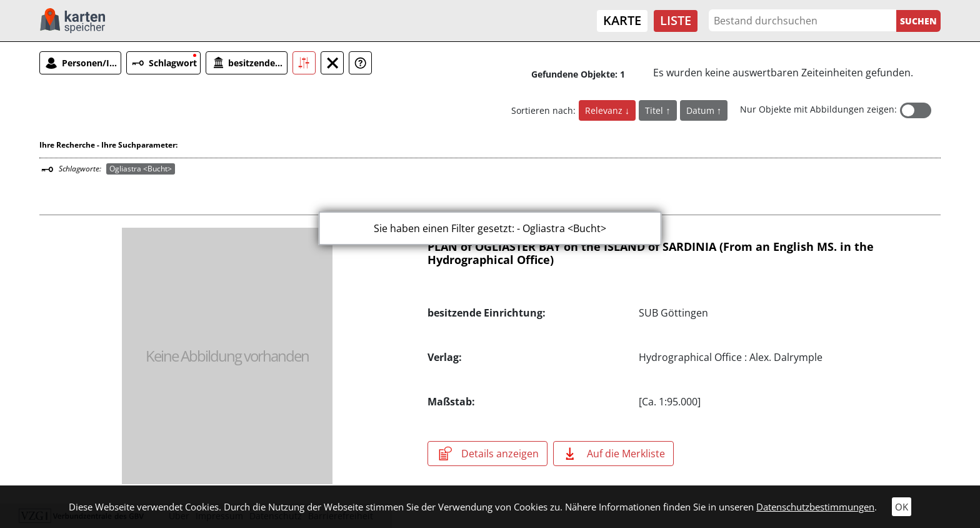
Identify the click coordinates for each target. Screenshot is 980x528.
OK (902, 507)
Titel (655, 110)
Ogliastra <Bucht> (141, 169)
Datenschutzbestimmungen (815, 507)
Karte (622, 20)
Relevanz (605, 110)
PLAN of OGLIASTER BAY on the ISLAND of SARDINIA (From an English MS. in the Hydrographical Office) (651, 253)
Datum (702, 110)
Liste (676, 20)
